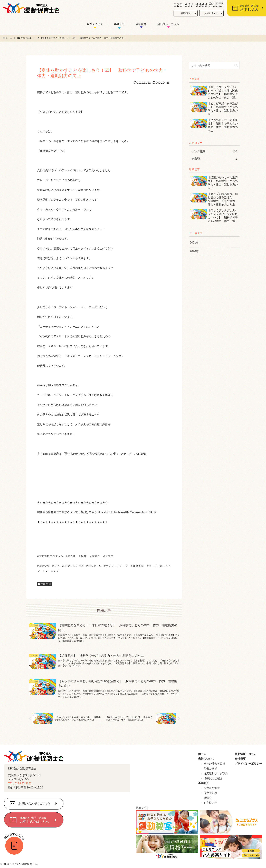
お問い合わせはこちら (34, 804)
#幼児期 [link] (71, 556)
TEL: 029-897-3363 (20, 783)
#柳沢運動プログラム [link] (50, 556)
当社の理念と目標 (214, 764)
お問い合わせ (212, 13)
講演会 (208, 798)
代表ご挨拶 (210, 769)
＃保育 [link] (82, 556)
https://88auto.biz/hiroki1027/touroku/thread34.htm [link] (127, 512)
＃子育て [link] (108, 556)
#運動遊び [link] (43, 566)
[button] (236, 66)
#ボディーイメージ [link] (116, 566)
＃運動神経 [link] (137, 566)
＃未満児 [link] (94, 556)
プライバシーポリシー (248, 764)
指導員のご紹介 (213, 778)
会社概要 (141, 24)
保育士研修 (210, 793)
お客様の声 (210, 803)
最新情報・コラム (168, 24)
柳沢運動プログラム (216, 773)
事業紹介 (119, 24)
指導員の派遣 (212, 788)
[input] (214, 66)
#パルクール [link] (94, 566)
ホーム (202, 754)
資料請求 (186, 13)
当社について (95, 24)
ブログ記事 (45, 584)
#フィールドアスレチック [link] (68, 566)
